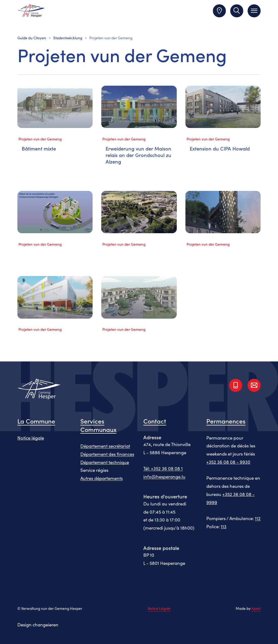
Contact (155, 421)
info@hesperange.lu (164, 476)
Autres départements (102, 478)
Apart (256, 608)
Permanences (226, 421)
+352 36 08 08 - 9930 (228, 462)
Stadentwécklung (68, 38)
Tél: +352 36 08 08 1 (163, 468)
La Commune (36, 421)
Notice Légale (159, 608)
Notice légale (31, 438)
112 (258, 518)
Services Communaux (98, 425)
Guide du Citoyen (32, 38)
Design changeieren (38, 624)
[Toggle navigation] (254, 11)
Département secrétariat (105, 446)
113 (224, 526)
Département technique (105, 462)
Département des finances (107, 454)
